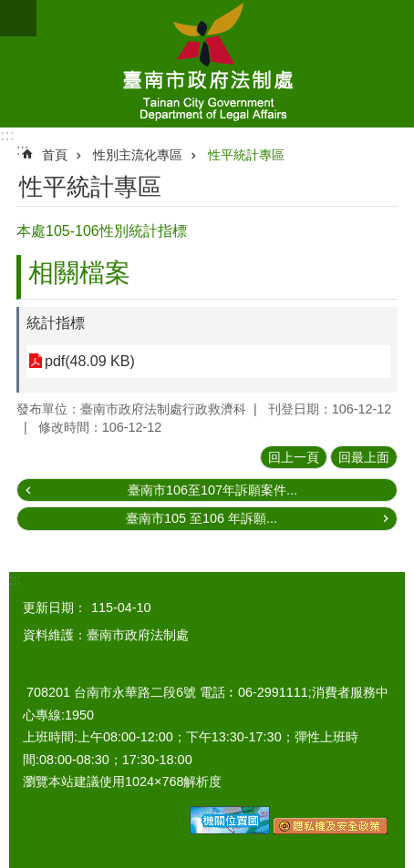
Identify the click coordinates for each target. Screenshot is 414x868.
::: (7, 135)
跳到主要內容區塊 (10, 10)
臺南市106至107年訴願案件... (212, 490)
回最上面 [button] (364, 457)
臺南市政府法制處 (207, 64)
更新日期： (55, 608)
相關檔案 (79, 273)
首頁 (55, 155)
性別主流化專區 (138, 155)
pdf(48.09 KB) (90, 361)
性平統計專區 (246, 155)
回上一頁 (294, 457)
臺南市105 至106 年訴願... (202, 518)
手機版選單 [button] (18, 18)
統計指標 (56, 323)
